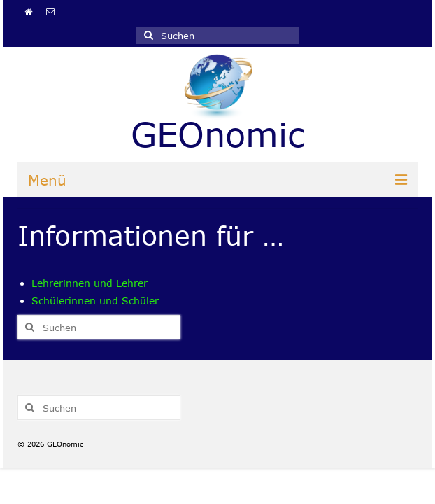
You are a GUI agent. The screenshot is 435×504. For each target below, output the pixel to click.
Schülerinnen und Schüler (95, 301)
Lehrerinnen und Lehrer (90, 283)
